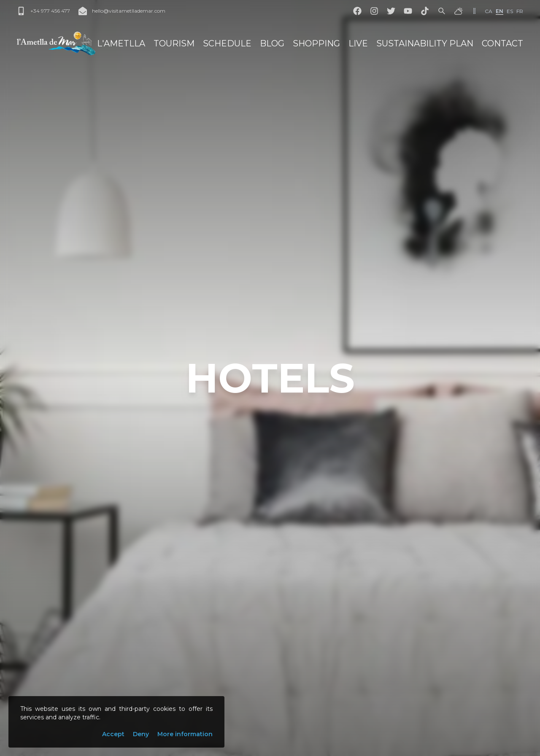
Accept (113, 734)
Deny (141, 734)
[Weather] (459, 11)
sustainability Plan (425, 43)
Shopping (316, 43)
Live (358, 43)
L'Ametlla (121, 43)
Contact (502, 43)
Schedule (227, 43)
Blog (272, 43)
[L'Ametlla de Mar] (56, 43)
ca (489, 11)
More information (185, 734)
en (499, 11)
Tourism (174, 43)
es (510, 11)
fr (520, 11)
